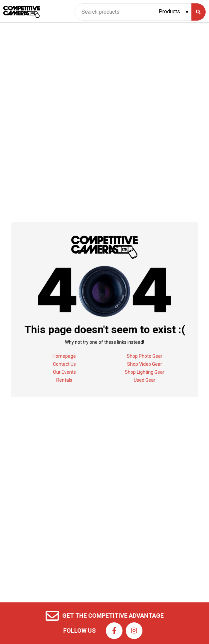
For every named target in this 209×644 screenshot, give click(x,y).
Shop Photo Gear (145, 356)
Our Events (64, 372)
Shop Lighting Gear (145, 372)
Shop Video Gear (145, 364)
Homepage (64, 356)
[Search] (199, 12)
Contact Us (64, 364)
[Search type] (174, 12)
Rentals (64, 380)
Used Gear (145, 380)
